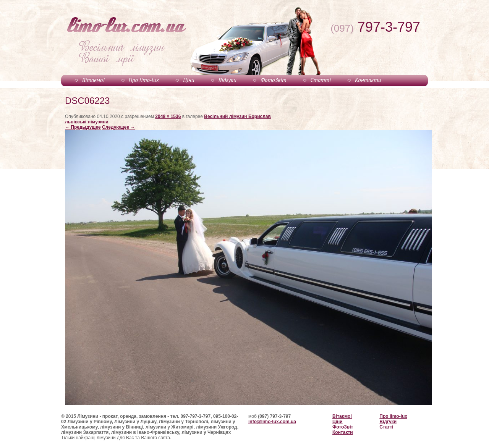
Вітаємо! (93, 80)
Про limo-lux (144, 80)
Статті (321, 80)
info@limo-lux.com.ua (272, 422)
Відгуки (227, 80)
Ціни (189, 80)
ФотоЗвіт (273, 80)
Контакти (368, 80)
